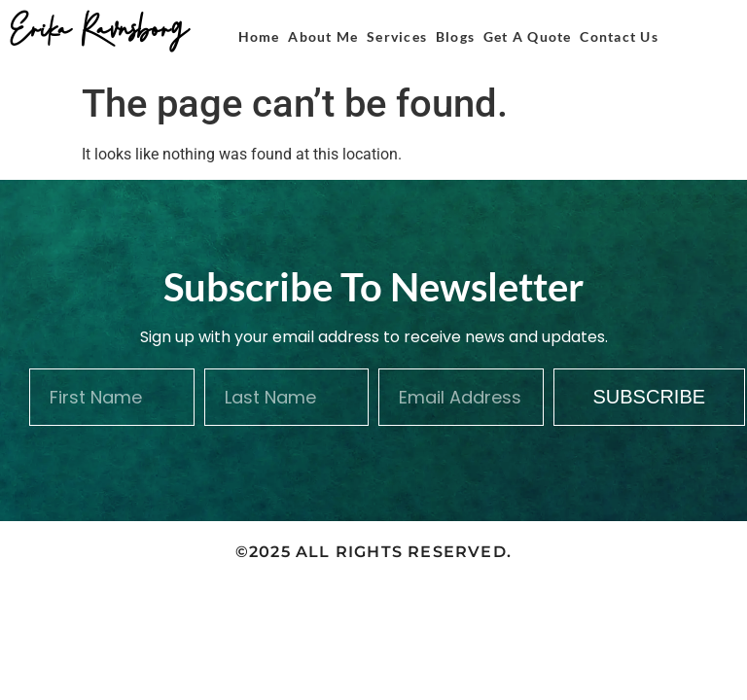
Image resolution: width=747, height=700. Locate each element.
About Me (323, 36)
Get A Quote (528, 36)
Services (397, 36)
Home (259, 36)
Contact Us (619, 36)
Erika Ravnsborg (99, 26)
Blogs (455, 36)
